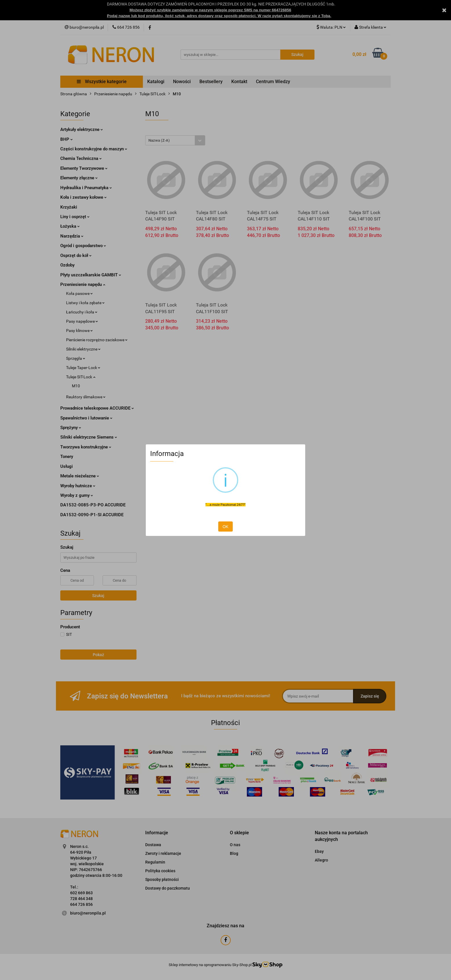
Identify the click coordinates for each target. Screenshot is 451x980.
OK (225, 527)
